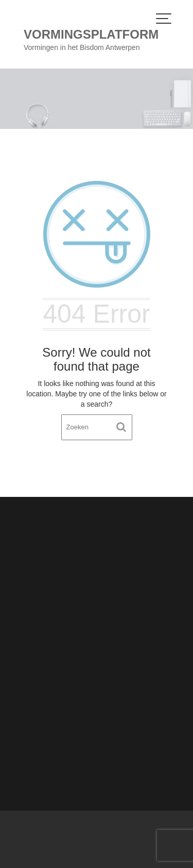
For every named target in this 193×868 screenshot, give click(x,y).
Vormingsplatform (91, 34)
